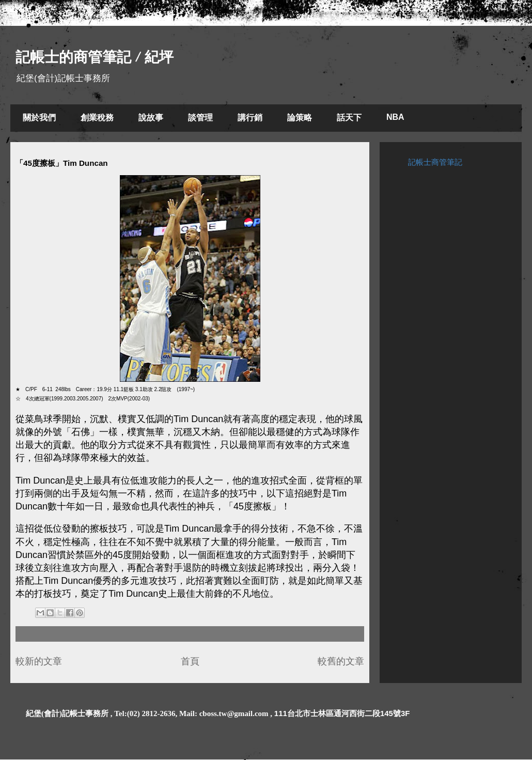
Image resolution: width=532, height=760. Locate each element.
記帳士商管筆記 (435, 162)
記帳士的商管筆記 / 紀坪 (95, 57)
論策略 (300, 118)
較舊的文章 (341, 661)
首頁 (190, 661)
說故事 (151, 118)
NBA (395, 117)
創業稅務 (97, 118)
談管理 (200, 118)
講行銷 (250, 118)
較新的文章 (39, 661)
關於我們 (39, 118)
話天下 (349, 118)
